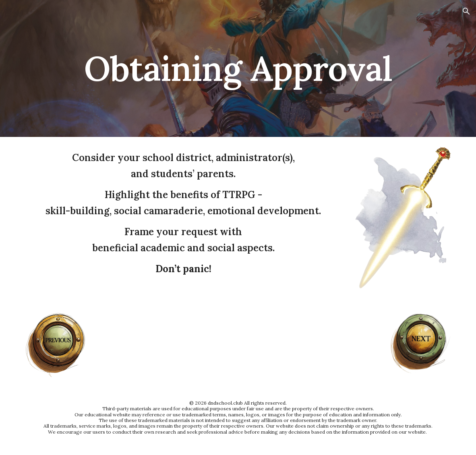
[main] (238, 68)
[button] (466, 11)
